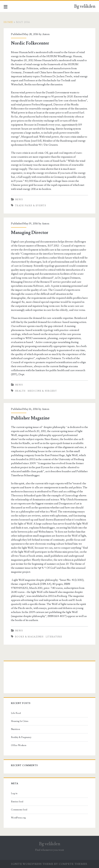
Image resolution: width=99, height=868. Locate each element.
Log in (14, 793)
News (19, 200)
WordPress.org (18, 818)
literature (54, 637)
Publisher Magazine (30, 418)
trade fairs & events (30, 206)
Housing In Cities (20, 721)
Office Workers (19, 745)
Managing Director (30, 233)
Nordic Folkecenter (30, 43)
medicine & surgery (42, 391)
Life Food (16, 713)
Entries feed (17, 802)
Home (8, 22)
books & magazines (29, 637)
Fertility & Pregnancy (21, 737)
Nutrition (15, 729)
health (20, 391)
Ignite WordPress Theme (32, 864)
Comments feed (19, 810)
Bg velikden (85, 6)
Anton (46, 34)
